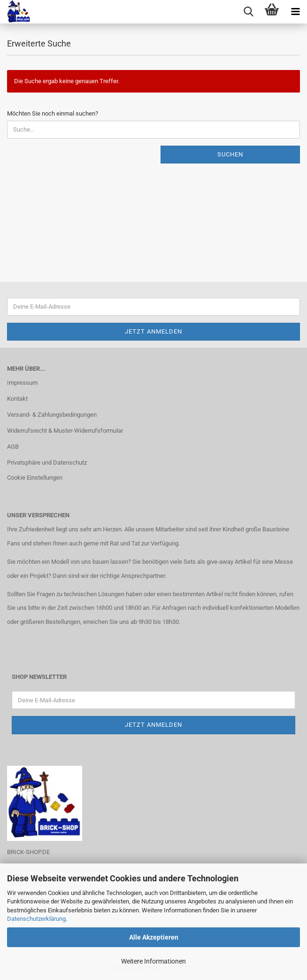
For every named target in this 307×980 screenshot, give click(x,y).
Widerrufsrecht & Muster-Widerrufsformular (65, 431)
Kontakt (17, 399)
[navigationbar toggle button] (295, 12)
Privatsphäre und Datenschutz (47, 463)
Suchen (230, 154)
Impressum (22, 383)
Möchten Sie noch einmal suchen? (53, 113)
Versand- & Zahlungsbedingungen (52, 415)
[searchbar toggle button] (248, 12)
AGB (13, 447)
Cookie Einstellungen (35, 478)
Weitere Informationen (153, 961)
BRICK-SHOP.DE (28, 852)
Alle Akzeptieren (154, 937)
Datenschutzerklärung (36, 919)
